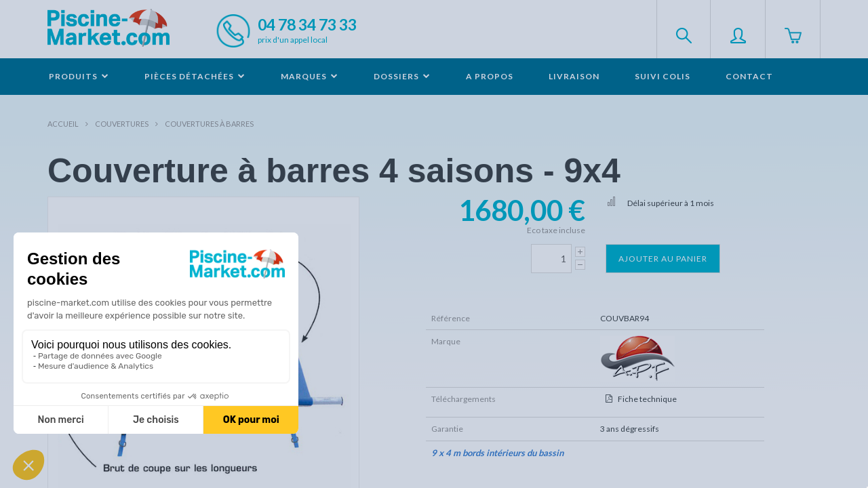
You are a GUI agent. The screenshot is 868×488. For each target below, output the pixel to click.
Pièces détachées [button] (195, 76)
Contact (749, 76)
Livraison (574, 76)
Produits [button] (79, 76)
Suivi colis (663, 76)
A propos (490, 76)
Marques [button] (310, 76)
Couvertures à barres (209, 124)
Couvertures (122, 124)
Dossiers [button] (402, 76)
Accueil (63, 124)
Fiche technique (647, 399)
